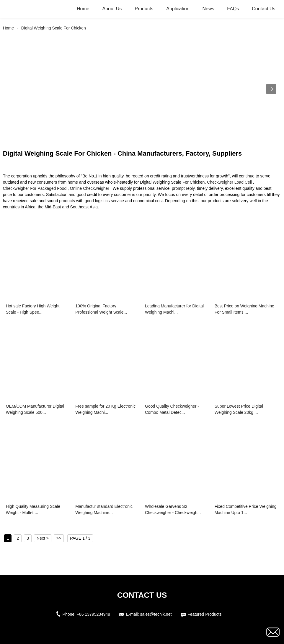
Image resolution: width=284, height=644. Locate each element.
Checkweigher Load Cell (229, 182)
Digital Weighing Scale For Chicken (54, 28)
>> (59, 538)
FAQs (233, 9)
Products (144, 9)
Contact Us (263, 9)
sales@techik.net (156, 614)
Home (83, 9)
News (208, 9)
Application (178, 9)
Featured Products (204, 614)
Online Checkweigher (90, 188)
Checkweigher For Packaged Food (35, 188)
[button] (271, 89)
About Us (112, 9)
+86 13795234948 (93, 614)
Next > (43, 538)
